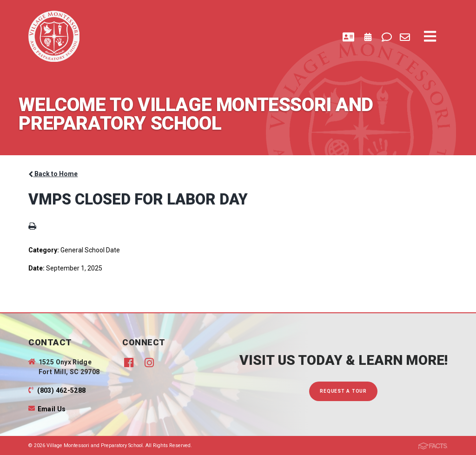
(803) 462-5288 (61, 390)
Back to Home (53, 174)
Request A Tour (343, 391)
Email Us (52, 409)
